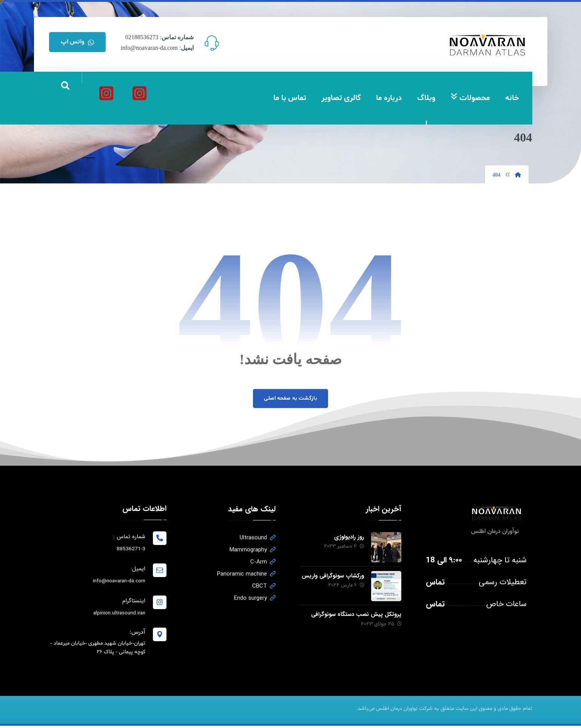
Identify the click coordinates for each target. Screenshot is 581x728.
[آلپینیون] (106, 93)
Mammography (252, 551)
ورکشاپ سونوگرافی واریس (332, 576)
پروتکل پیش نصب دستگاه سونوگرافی (356, 614)
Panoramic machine (246, 575)
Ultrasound (257, 539)
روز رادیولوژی (348, 538)
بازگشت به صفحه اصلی (290, 399)
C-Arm (263, 563)
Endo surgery (254, 599)
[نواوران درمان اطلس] (140, 93)
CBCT (264, 587)
